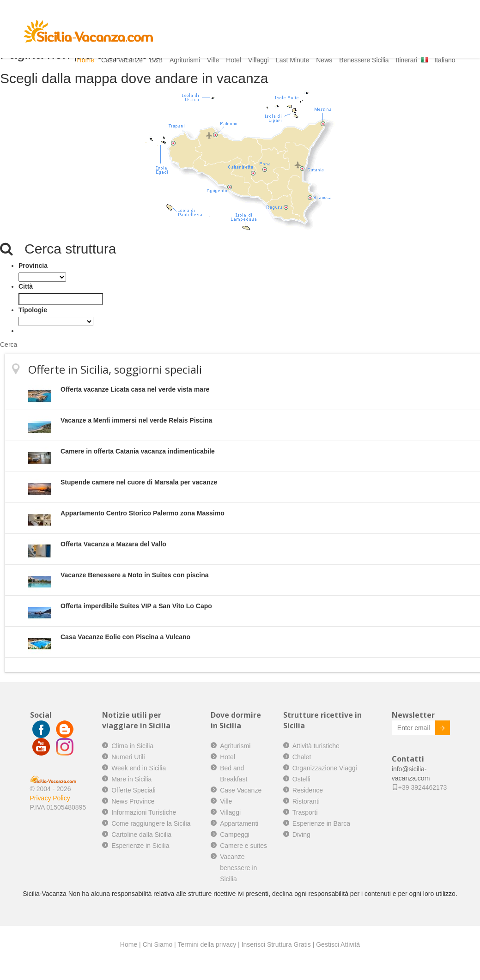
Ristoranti (306, 801)
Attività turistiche (316, 746)
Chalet (302, 757)
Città (26, 286)
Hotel (234, 60)
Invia (436, 729)
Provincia (33, 266)
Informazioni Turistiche (144, 812)
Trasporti (305, 812)
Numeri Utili (128, 757)
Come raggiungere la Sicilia (151, 823)
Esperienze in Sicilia (140, 846)
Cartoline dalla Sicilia (141, 835)
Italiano (445, 60)
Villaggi (258, 60)
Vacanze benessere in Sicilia (238, 868)
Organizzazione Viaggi (325, 768)
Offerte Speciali (133, 790)
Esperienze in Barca (321, 823)
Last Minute (292, 60)
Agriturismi (185, 60)
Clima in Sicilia (132, 746)
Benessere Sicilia (364, 60)
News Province (133, 801)
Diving (301, 835)
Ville (213, 60)
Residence (308, 790)
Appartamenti (239, 823)
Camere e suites (243, 846)
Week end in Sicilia (139, 768)
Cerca (9, 345)
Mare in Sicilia (131, 779)
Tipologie (33, 310)
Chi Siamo (158, 944)
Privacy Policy (50, 798)
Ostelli (301, 779)
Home (86, 60)
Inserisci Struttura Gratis (276, 944)
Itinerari (407, 60)
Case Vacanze (122, 60)
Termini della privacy (207, 944)
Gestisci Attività (338, 944)
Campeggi (235, 835)
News (324, 60)
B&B (156, 60)
